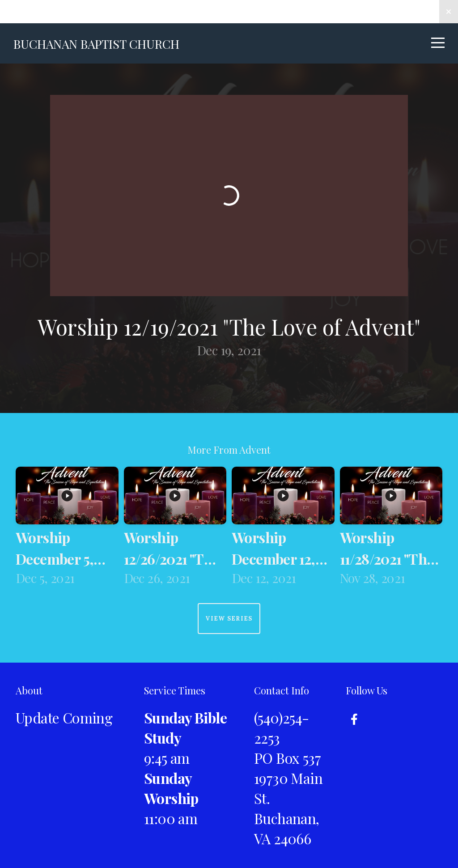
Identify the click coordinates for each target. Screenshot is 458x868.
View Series (229, 619)
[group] (67, 528)
